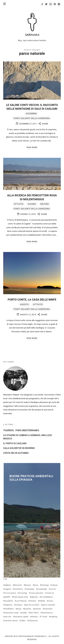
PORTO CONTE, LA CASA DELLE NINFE (32, 300)
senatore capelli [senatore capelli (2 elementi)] (21, 617)
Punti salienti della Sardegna (32, 118)
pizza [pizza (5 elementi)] (19, 609)
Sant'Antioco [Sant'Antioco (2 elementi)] (47, 613)
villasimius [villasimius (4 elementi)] (33, 621)
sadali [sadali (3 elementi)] (24, 613)
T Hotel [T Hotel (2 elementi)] (44, 617)
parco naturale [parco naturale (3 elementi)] (49, 605)
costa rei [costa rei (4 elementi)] (50, 593)
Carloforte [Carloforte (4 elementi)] (18, 589)
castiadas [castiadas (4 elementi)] (30, 589)
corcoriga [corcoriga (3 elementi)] (23, 593)
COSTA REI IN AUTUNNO (16, 453)
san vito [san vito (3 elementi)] (8, 617)
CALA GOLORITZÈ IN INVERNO (19, 448)
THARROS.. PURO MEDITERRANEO (21, 430)
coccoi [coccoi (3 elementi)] (53, 589)
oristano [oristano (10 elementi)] (19, 605)
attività (19, 204)
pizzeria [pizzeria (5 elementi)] (28, 609)
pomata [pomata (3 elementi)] (38, 609)
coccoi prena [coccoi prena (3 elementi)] (10, 593)
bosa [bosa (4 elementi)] (36, 585)
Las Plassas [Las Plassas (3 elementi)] (21, 601)
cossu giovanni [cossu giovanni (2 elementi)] (37, 593)
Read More (32, 147)
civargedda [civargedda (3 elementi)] (42, 589)
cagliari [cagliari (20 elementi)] (8, 589)
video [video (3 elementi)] (23, 621)
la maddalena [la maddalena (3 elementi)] (47, 597)
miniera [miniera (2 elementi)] (33, 601)
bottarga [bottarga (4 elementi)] (45, 585)
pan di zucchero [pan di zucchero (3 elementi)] (32, 605)
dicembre (31, 114)
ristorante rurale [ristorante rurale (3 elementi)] (11, 613)
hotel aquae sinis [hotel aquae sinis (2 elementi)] (21, 597)
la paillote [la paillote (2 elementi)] (9, 601)
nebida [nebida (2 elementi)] (42, 601)
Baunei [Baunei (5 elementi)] (28, 585)
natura (45, 204)
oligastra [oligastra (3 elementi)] (8, 605)
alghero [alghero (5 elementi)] (8, 585)
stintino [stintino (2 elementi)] (35, 617)
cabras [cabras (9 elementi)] (55, 585)
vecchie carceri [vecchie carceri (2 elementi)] (11, 621)
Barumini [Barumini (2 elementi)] (18, 585)
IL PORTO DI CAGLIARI (15, 443)
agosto (24, 304)
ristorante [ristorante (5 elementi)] (48, 609)
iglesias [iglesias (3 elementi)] (34, 597)
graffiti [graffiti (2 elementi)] (7, 597)
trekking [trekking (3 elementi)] (54, 617)
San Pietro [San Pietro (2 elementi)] (34, 613)
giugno (32, 204)
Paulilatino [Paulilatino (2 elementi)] (9, 609)
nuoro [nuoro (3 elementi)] (50, 601)
